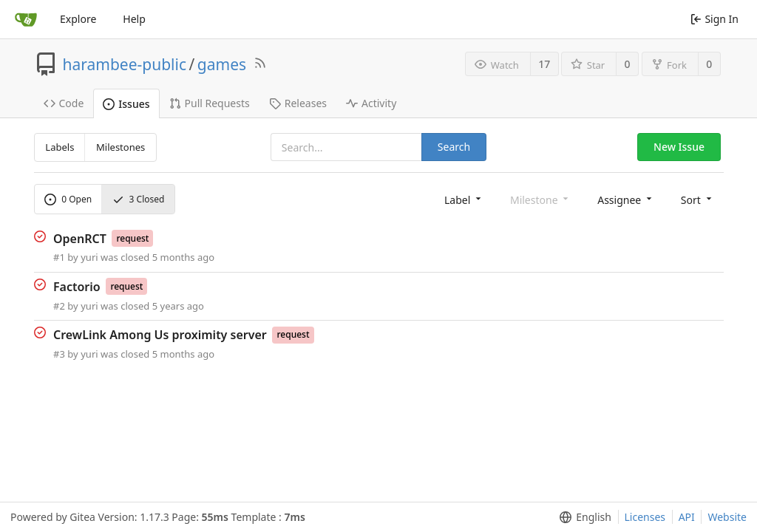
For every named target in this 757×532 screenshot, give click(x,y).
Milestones (120, 147)
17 (544, 64)
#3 (59, 354)
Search (454, 147)
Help (134, 19)
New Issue (679, 147)
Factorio (77, 287)
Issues (126, 104)
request (132, 238)
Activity (371, 103)
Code (64, 103)
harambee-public (125, 64)
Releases (298, 103)
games (222, 64)
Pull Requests (210, 103)
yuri (89, 257)
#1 (59, 257)
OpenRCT (80, 238)
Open (68, 199)
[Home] (26, 19)
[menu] (464, 199)
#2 (59, 306)
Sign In (714, 19)
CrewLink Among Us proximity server (160, 335)
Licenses (645, 517)
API (687, 517)
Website (727, 517)
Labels (60, 147)
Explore (78, 19)
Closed (139, 199)
